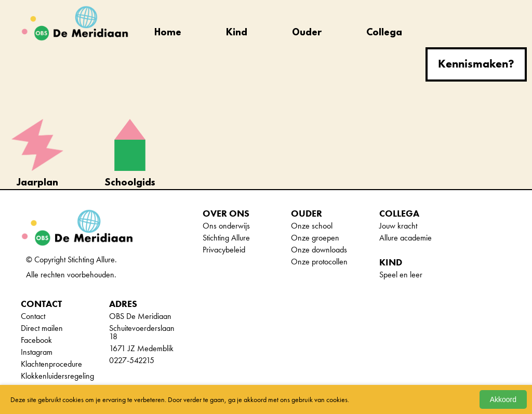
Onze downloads (319, 250)
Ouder (307, 33)
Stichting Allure (226, 238)
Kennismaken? (476, 64)
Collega (384, 33)
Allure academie (405, 238)
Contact (33, 316)
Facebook (36, 340)
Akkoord (503, 399)
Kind (237, 33)
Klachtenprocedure (51, 364)
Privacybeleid (224, 250)
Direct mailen (42, 328)
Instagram (37, 352)
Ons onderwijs (226, 226)
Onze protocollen (319, 262)
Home (168, 33)
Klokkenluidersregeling (57, 376)
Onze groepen (315, 238)
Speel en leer (401, 275)
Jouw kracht (398, 226)
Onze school (312, 226)
